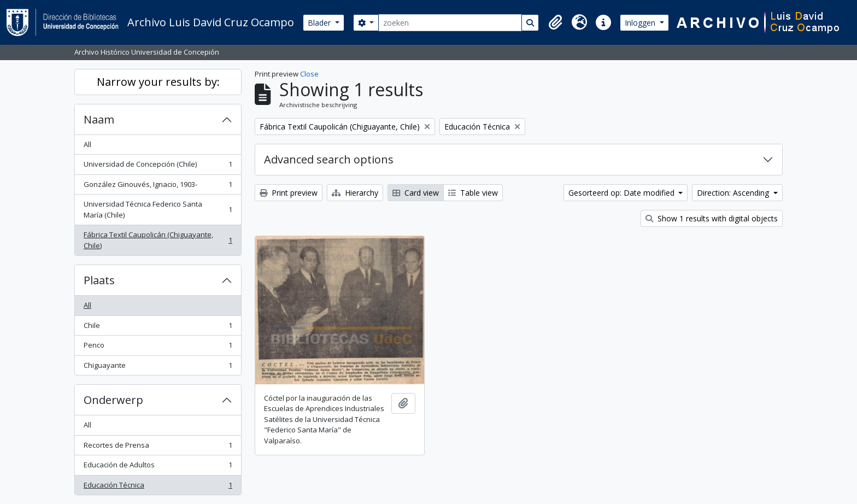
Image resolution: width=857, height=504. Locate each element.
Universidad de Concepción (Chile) (158, 166)
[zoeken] (450, 23)
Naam (99, 119)
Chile (158, 328)
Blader (320, 23)
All (87, 144)
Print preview (289, 193)
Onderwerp (113, 400)
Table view (473, 193)
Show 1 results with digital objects (712, 218)
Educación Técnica (158, 487)
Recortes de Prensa (158, 447)
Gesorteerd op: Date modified (623, 193)
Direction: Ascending (734, 193)
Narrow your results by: (158, 82)
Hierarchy (355, 193)
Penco (158, 347)
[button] (555, 22)
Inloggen (641, 23)
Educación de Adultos (158, 467)
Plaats (99, 280)
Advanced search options (329, 159)
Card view (416, 193)
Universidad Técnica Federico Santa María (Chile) (158, 209)
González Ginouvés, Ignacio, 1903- (158, 187)
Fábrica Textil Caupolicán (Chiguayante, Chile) (158, 240)
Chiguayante (158, 368)
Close (309, 74)
